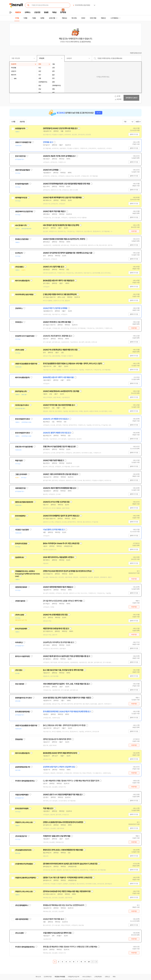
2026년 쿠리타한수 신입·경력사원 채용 (57, 322)
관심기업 (22, 122)
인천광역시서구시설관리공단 (25, 336)
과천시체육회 (20, 684)
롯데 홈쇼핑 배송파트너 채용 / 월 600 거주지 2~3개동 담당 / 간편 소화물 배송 (70, 947)
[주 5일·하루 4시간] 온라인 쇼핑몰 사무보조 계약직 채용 (63, 601)
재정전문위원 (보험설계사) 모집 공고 (56, 629)
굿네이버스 (19, 308)
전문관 (83, 18)
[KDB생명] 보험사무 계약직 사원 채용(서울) (58, 377)
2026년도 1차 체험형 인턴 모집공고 (56, 419)
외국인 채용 (93, 18)
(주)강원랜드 (19, 267)
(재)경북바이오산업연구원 (24, 212)
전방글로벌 (19, 739)
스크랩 (13, 122)
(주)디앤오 (19, 670)
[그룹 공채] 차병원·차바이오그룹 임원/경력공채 (60, 294)
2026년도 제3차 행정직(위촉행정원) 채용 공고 (60, 488)
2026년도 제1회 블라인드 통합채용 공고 (57, 336)
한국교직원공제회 (21, 629)
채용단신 (103, 18)
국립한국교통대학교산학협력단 (25, 878)
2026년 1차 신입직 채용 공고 (53, 267)
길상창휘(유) (19, 557)
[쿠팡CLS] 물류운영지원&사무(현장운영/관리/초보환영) (63, 822)
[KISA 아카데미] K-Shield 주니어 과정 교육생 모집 (61, 543)
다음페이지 (92, 962)
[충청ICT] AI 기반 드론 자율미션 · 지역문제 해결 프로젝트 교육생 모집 (68, 878)
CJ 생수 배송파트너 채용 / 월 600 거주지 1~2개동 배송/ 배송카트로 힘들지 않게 (71, 781)
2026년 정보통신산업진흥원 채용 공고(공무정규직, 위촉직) (64, 239)
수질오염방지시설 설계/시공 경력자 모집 (57, 933)
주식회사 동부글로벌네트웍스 (25, 781)
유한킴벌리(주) (20, 129)
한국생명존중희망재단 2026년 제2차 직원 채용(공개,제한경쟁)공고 (67, 712)
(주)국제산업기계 (21, 836)
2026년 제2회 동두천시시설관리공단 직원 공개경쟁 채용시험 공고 (66, 656)
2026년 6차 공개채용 (51, 170)
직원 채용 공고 (48, 808)
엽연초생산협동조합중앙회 (24, 502)
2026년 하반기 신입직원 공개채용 (55, 308)
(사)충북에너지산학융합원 (24, 864)
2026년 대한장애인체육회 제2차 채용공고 (58, 587)
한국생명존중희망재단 (23, 712)
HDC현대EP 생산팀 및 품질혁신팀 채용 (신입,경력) (61, 225)
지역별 (17, 18)
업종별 (42, 18)
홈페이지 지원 (134, 134)
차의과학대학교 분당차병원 (24, 295)
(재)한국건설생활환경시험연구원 (26, 364)
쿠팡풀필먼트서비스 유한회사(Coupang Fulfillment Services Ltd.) (27, 574)
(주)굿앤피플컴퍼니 (22, 905)
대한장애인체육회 (21, 587)
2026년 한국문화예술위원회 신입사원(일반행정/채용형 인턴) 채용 (66, 184)
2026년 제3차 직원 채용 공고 (53, 919)
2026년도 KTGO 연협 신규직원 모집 (56, 502)
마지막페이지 (96, 962)
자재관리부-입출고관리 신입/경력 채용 (57, 836)
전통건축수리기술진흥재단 (24, 447)
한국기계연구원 (20, 156)
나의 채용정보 (114, 18)
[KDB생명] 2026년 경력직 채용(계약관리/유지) (60, 753)
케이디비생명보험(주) (22, 281)
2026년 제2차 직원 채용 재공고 (54, 211)
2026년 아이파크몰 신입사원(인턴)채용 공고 (59, 405)
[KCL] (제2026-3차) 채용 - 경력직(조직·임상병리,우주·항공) (64, 725)
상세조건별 (52, 18)
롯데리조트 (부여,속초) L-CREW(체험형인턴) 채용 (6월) (63, 850)
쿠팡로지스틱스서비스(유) (24, 822)
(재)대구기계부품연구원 (23, 142)
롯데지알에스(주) (21, 391)
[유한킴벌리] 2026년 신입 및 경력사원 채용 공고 (60, 128)
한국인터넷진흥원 (21, 544)
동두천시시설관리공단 (23, 656)
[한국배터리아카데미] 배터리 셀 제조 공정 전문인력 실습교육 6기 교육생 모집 (70, 864)
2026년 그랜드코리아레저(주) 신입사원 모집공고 (60, 474)
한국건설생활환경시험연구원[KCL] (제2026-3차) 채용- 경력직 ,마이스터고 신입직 (72, 364)
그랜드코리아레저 (21, 474)
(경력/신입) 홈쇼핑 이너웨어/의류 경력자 (57, 739)
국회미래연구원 (20, 488)
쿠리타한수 (19, 322)
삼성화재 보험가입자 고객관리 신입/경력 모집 (59, 767)
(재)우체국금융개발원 (22, 170)
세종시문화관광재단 (22, 919)
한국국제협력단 (20, 516)
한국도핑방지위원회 (22, 809)
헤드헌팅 (74, 18)
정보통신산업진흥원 (22, 239)
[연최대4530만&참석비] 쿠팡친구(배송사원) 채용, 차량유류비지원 (67, 891)
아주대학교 (19, 643)
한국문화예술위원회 (22, 184)
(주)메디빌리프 (20, 601)
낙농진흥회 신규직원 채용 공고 (54, 530)
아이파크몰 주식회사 (22, 405)
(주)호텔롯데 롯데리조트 (23, 850)
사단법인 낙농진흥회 (22, 530)
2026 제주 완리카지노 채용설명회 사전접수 (58, 557)
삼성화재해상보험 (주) (23, 767)
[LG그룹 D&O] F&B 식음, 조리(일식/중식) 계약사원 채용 (63, 670)
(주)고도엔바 (19, 933)
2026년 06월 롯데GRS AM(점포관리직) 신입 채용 (61, 391)
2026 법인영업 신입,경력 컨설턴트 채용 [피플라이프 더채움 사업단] (67, 698)
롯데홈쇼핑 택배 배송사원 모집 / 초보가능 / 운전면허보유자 (64, 905)
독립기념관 (19, 461)
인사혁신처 (19, 253)
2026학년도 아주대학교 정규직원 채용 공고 (58, 642)
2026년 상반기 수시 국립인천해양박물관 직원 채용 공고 (63, 795)
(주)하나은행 (19, 350)
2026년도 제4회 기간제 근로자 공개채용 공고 (59, 156)
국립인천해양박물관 (22, 795)
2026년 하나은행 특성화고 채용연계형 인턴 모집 (60, 350)
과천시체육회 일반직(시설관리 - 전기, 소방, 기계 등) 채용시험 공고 (66, 684)
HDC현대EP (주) (21, 225)
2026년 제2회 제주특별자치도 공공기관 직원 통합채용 (62, 198)
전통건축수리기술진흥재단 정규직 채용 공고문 (59, 447)
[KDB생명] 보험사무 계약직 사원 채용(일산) (59, 281)
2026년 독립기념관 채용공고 (53, 460)
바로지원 (134, 231)
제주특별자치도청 (21, 198)
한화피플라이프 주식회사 (23, 698)
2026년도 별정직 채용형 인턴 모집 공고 (57, 433)
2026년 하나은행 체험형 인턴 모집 (55, 615)
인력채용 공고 (48, 142)
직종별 (25, 18)
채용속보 (64, 18)
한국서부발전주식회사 (23, 419)
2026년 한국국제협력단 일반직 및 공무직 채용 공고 (61, 516)
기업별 (34, 18)
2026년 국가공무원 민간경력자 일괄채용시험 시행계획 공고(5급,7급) (68, 253)
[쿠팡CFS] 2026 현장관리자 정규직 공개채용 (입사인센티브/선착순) (67, 571)
